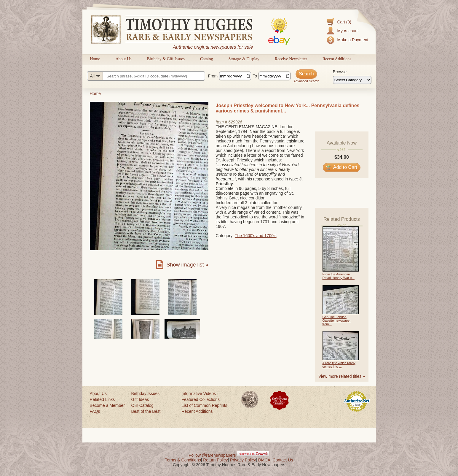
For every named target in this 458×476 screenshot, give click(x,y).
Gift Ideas (140, 399)
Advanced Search (306, 81)
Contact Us (283, 460)
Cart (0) (344, 22)
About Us (124, 59)
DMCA (264, 460)
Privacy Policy (243, 460)
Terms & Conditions (183, 460)
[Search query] (146, 76)
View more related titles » (342, 376)
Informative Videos (199, 394)
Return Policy (215, 460)
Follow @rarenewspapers (212, 455)
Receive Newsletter (291, 59)
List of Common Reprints (205, 405)
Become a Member (107, 405)
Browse (340, 72)
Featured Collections (201, 399)
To (255, 76)
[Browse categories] (352, 80)
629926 (235, 122)
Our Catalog (142, 405)
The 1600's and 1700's (256, 236)
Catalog (207, 59)
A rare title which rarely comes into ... (339, 365)
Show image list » (187, 265)
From (213, 76)
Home (95, 59)
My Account (348, 31)
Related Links (102, 399)
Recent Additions (337, 59)
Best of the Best (146, 411)
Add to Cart (342, 167)
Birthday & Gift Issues (166, 59)
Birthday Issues (146, 394)
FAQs (95, 411)
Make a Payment (353, 40)
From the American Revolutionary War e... (339, 276)
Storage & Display (244, 59)
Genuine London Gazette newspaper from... (337, 320)
